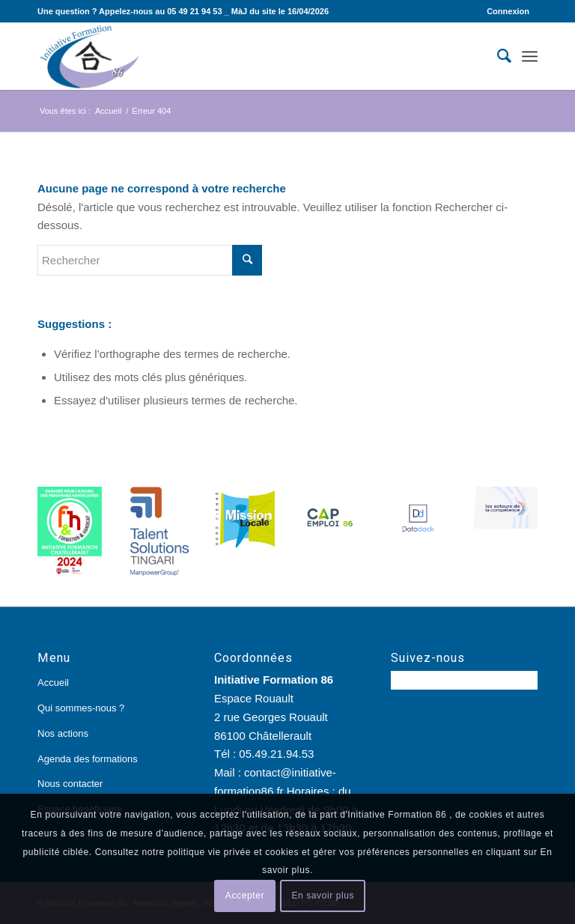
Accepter (245, 896)
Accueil (53, 683)
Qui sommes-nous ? (81, 708)
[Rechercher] (497, 56)
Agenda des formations (88, 759)
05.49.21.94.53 (276, 754)
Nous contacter (70, 784)
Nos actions (63, 733)
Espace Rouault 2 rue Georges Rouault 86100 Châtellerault (271, 717)
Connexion (508, 11)
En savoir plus (323, 896)
